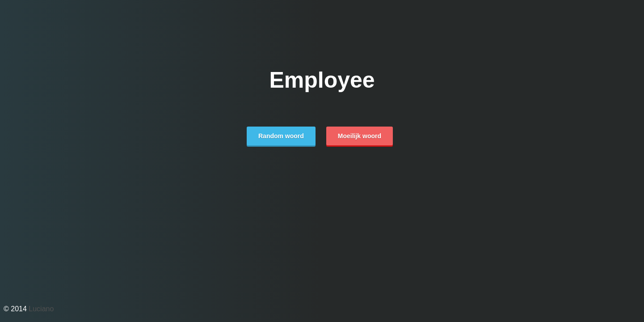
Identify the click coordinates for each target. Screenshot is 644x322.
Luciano (41, 309)
